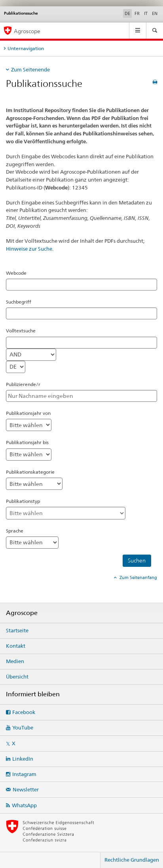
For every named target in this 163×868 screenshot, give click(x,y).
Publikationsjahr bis (27, 442)
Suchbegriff (19, 302)
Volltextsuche (21, 331)
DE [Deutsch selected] (127, 13)
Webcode (16, 273)
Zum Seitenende (30, 69)
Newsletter (26, 789)
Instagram (24, 774)
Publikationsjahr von (28, 413)
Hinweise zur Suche (29, 249)
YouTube (23, 727)
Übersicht (17, 677)
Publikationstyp (23, 501)
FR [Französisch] (137, 13)
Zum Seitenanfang (138, 577)
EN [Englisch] (155, 13)
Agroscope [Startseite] (27, 31)
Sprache (15, 531)
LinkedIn (23, 759)
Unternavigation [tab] (26, 48)
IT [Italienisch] (146, 13)
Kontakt (16, 646)
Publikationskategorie (30, 472)
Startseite (17, 630)
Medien (15, 661)
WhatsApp (24, 805)
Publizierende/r (23, 384)
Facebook (24, 712)
